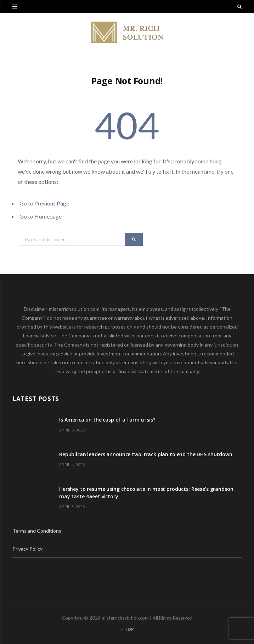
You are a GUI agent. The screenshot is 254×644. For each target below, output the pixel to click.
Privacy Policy (27, 549)
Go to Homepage (41, 216)
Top (127, 629)
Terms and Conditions (37, 531)
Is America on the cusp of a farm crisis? (107, 420)
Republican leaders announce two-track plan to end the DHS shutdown (146, 454)
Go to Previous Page (44, 203)
